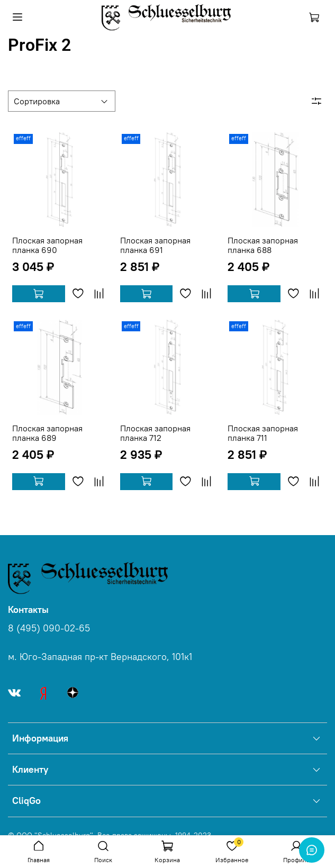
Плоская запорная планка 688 (263, 245)
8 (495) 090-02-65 (49, 628)
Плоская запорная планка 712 (155, 433)
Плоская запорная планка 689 (47, 433)
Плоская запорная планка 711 (263, 433)
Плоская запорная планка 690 (47, 245)
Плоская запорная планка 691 (155, 245)
